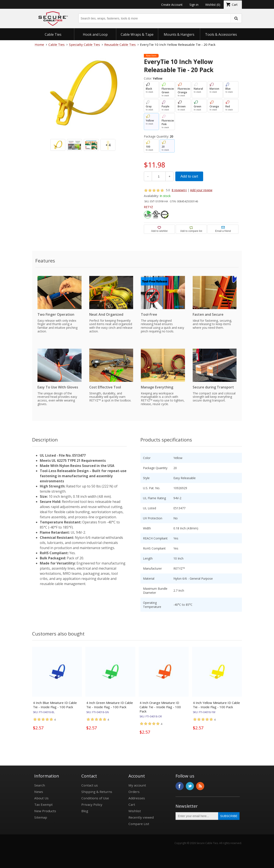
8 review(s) (179, 190)
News (39, 792)
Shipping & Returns (97, 792)
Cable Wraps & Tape (137, 34)
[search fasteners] (236, 18)
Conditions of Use (95, 798)
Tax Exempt (43, 804)
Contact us (90, 785)
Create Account (172, 5)
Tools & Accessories (221, 34)
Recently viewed (141, 817)
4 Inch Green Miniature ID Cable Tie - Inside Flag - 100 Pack (110, 705)
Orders (134, 792)
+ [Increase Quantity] (170, 176)
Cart (132, 804)
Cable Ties (53, 34)
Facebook (180, 786)
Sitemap (41, 817)
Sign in (194, 5)
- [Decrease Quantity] (148, 176)
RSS (200, 786)
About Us (41, 798)
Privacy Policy (92, 804)
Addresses (137, 798)
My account (137, 785)
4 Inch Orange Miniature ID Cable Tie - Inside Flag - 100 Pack (160, 707)
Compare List (139, 824)
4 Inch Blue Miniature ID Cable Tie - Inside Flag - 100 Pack (55, 705)
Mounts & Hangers (179, 34)
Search (40, 785)
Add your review (201, 190)
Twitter (190, 786)
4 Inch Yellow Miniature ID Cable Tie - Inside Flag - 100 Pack (216, 705)
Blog (85, 811)
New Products (45, 811)
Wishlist (135, 811)
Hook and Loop (95, 34)
